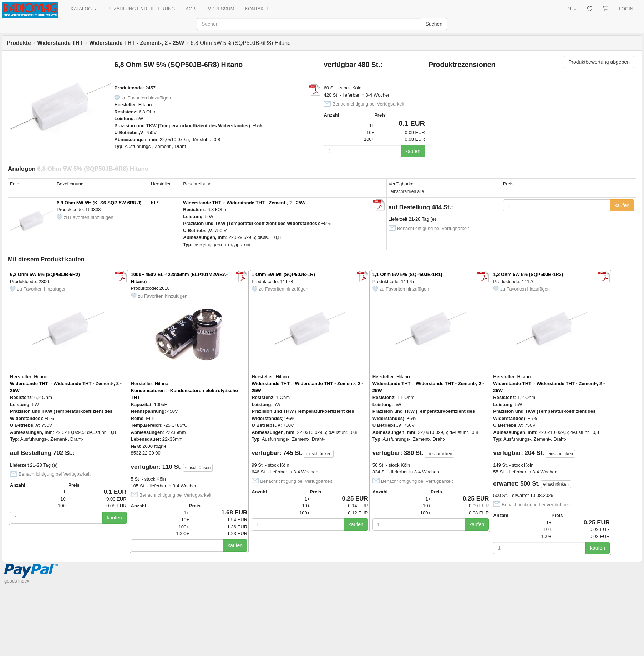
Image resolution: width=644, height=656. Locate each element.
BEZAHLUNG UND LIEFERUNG (141, 9)
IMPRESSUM (220, 9)
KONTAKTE (257, 9)
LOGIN (626, 9)
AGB (190, 9)
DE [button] (571, 9)
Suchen (434, 24)
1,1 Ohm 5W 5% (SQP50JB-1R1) (407, 274)
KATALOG (84, 9)
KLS (155, 203)
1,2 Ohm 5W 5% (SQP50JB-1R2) (528, 274)
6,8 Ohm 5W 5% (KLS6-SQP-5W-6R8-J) (99, 203)
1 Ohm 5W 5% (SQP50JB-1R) (283, 274)
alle (407, 191)
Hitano (145, 105)
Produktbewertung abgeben (599, 62)
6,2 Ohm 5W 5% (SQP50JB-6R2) (45, 274)
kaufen (413, 151)
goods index (17, 581)
